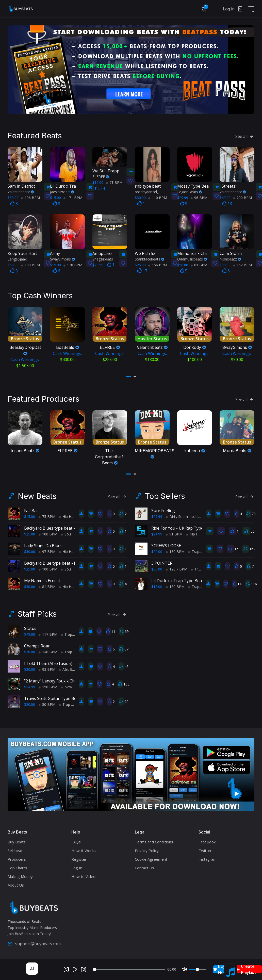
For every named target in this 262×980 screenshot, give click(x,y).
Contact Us (144, 867)
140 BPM (48, 651)
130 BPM (175, 551)
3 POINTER (162, 562)
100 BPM (30, 264)
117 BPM (48, 634)
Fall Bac (31, 510)
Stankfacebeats (150, 259)
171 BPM (73, 197)
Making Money (20, 875)
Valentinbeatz (21, 191)
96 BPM (199, 197)
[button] (128, 376)
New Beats (37, 495)
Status (30, 628)
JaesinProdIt (62, 191)
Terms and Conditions (154, 841)
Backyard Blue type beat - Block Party (60, 562)
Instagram (208, 858)
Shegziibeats (103, 259)
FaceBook (207, 841)
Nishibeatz (230, 259)
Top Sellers (165, 495)
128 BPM (73, 264)
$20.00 (157, 551)
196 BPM (30, 197)
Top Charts (17, 867)
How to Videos (84, 875)
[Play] (75, 969)
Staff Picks (37, 613)
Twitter (205, 850)
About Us (16, 884)
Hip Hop (67, 516)
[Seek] (129, 969)
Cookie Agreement (151, 858)
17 (142, 270)
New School (73, 686)
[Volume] (198, 969)
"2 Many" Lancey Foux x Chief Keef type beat (66, 680)
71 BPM (114, 182)
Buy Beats (17, 841)
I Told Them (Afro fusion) (48, 663)
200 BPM (242, 197)
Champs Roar (37, 645)
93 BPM (47, 669)
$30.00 (30, 551)
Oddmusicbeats (192, 259)
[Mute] (184, 969)
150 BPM (48, 686)
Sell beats (16, 850)
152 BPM (242, 264)
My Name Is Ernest (42, 580)
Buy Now (220, 969)
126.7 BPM (177, 568)
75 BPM (47, 516)
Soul (66, 533)
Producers (17, 858)
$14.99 (30, 686)
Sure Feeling (163, 510)
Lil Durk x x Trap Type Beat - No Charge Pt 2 (194, 580)
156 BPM (158, 264)
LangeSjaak (17, 259)
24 (100, 188)
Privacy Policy (147, 850)
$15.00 (30, 516)
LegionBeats (190, 191)
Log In (77, 867)
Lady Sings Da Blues (43, 545)
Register (79, 858)
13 (227, 203)
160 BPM (175, 586)
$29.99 (157, 516)
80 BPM (47, 704)
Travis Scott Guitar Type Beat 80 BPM (60, 698)
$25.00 (30, 533)
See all (245, 136)
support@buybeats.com (34, 943)
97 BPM (47, 551)
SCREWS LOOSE (166, 545)
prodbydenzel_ (147, 191)
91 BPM (174, 533)
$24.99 (157, 533)
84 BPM (47, 586)
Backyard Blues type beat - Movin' (56, 527)
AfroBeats (69, 669)
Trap (194, 551)
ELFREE (101, 176)
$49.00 (30, 634)
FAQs (76, 841)
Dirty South (177, 516)
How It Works (84, 850)
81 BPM (199, 264)
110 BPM (158, 197)
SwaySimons (62, 259)
